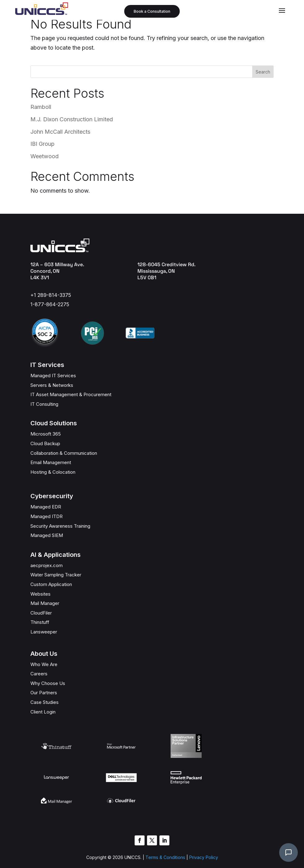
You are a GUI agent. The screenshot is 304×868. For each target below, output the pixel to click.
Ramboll (41, 107)
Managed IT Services (53, 376)
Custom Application (51, 584)
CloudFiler (41, 613)
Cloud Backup (45, 443)
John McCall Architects (60, 132)
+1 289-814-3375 (51, 295)
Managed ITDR (47, 516)
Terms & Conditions (165, 838)
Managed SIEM (47, 535)
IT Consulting (44, 404)
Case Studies (45, 702)
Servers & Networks (52, 385)
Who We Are (44, 664)
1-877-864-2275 (50, 304)
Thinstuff (40, 622)
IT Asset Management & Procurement (71, 394)
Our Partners (44, 693)
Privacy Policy (204, 838)
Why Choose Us (48, 683)
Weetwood (45, 156)
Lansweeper (44, 632)
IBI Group (42, 144)
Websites (40, 594)
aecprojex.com (47, 565)
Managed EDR (46, 507)
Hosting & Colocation (53, 472)
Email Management (51, 462)
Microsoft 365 (46, 434)
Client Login (43, 712)
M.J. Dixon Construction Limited (72, 119)
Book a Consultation (152, 11)
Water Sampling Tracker (56, 575)
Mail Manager (45, 603)
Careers (39, 674)
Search (263, 72)
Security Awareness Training (60, 526)
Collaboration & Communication (64, 453)
